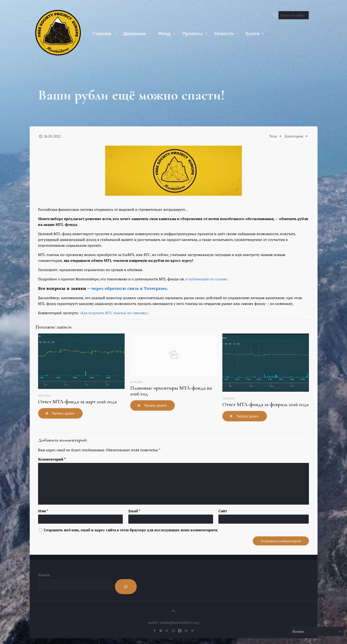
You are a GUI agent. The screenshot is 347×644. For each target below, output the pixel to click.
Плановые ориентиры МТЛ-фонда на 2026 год (171, 391)
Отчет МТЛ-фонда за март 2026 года (77, 402)
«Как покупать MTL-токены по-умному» (114, 313)
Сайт (223, 511)
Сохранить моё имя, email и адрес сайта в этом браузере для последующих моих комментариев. (131, 530)
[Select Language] (317, 631)
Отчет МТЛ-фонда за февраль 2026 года (266, 404)
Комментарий (52, 459)
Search (44, 575)
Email (134, 511)
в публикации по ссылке (206, 279)
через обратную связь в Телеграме (129, 288)
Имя (43, 511)
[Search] (126, 587)
